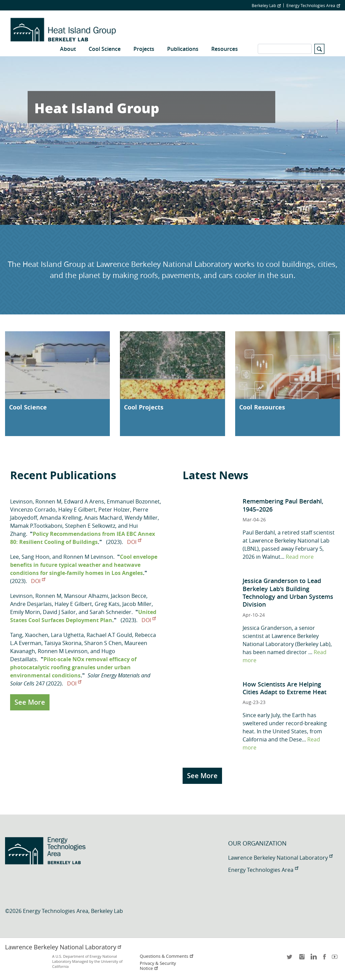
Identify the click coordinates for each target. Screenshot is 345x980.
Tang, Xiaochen (29, 635)
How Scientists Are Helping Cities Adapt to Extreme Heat (285, 688)
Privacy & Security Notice (158, 966)
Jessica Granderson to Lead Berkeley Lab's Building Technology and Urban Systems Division (288, 592)
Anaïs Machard (103, 518)
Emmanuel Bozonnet (133, 501)
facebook (324, 959)
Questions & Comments (167, 956)
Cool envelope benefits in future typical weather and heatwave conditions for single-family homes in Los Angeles (84, 565)
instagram (302, 959)
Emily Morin (25, 612)
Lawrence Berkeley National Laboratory (280, 858)
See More (30, 702)
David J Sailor (59, 612)
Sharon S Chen (103, 643)
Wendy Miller (141, 518)
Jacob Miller (137, 604)
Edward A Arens (84, 501)
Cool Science (105, 49)
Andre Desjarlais (31, 604)
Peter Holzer (114, 510)
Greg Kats (107, 604)
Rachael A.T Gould (109, 635)
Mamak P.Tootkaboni (36, 526)
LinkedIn (313, 959)
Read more (300, 557)
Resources (225, 49)
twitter (290, 959)
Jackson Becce (129, 596)
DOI (134, 542)
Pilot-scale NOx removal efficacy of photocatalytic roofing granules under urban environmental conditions (73, 667)
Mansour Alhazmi (86, 596)
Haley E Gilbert (77, 510)
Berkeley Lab (266, 5)
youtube (336, 959)
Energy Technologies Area (313, 5)
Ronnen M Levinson (88, 557)
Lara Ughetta (67, 635)
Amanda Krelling (61, 518)
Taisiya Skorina (63, 643)
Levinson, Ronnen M (36, 501)
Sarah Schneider (111, 612)
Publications (183, 49)
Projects (144, 49)
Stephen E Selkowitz (90, 526)
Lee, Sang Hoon (30, 557)
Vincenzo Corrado (33, 510)
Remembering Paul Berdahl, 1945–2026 (283, 505)
